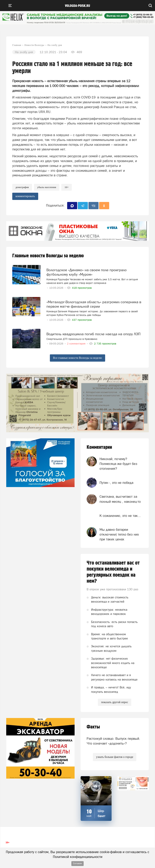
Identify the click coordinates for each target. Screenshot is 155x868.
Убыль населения (47, 187)
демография (22, 187)
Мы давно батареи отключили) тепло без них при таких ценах (119, 534)
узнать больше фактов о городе (115, 757)
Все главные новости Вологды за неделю (77, 358)
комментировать (25, 196)
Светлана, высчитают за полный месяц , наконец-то (120, 499)
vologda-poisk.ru (77, 6)
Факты (93, 727)
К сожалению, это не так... (120, 516)
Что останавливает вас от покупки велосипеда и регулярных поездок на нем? (113, 572)
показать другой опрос (115, 702)
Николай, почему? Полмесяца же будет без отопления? (118, 464)
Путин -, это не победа (116, 483)
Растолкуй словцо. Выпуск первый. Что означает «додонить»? (113, 741)
